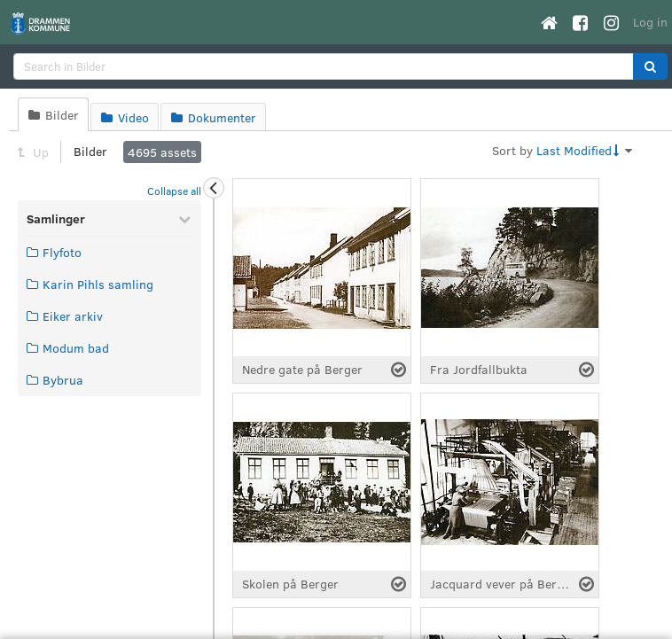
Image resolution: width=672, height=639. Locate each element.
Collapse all (174, 191)
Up (33, 152)
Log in (650, 22)
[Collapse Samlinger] (184, 219)
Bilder (90, 151)
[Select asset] (399, 370)
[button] (650, 66)
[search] (324, 66)
